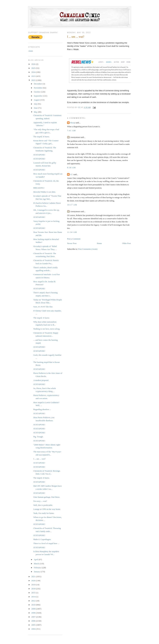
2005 (34, 625)
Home (99, 243)
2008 (34, 613)
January (37, 572)
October (37, 92)
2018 (34, 589)
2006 (34, 621)
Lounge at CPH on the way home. (47, 509)
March (37, 564)
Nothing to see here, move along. (47, 329)
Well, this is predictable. (43, 505)
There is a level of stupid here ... (46, 543)
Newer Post (72, 243)
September (38, 96)
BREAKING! (39, 188)
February (38, 568)
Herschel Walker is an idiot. (44, 192)
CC (72, 174)
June (36, 108)
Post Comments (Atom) (88, 249)
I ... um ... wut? (39, 459)
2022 (34, 80)
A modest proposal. (41, 380)
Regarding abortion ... (42, 409)
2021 (34, 577)
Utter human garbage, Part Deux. (47, 497)
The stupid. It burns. (41, 137)
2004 (34, 629)
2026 (34, 64)
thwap (73, 123)
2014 (34, 597)
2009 (34, 609)
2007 (34, 617)
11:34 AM (72, 232)
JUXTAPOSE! (39, 155)
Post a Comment (74, 239)
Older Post (126, 243)
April (36, 559)
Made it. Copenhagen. (42, 539)
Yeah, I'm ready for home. (44, 513)
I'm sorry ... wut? (40, 501)
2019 (34, 585)
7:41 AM (71, 131)
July (36, 104)
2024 (34, 72)
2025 (34, 68)
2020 (34, 581)
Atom (31, 51)
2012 (34, 601)
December (38, 84)
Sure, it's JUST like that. (43, 307)
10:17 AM (72, 205)
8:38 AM (71, 168)
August (37, 100)
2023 (34, 76)
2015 (34, 593)
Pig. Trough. (38, 437)
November (38, 88)
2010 (34, 605)
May (36, 112)
